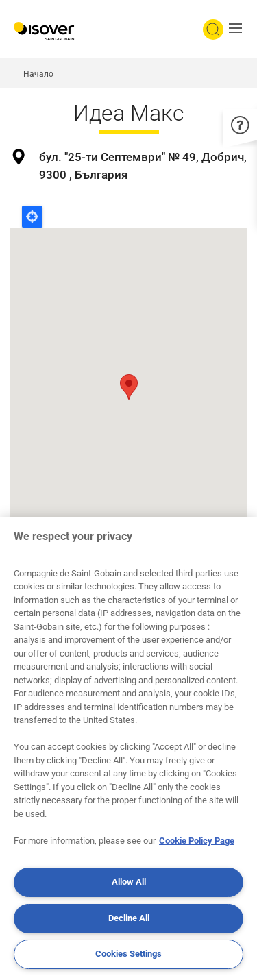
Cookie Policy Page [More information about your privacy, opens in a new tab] (197, 841)
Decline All (129, 918)
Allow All (129, 882)
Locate (32, 217)
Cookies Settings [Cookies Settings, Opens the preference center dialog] (128, 954)
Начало (38, 74)
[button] (239, 29)
